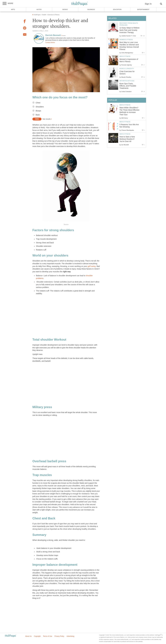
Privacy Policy (59, 636)
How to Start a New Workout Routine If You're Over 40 (127, 139)
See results (46, 119)
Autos (39, 9)
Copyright (37, 636)
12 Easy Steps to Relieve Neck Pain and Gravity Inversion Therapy (129, 30)
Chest (38, 103)
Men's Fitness (125, 56)
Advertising (70, 636)
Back (38, 115)
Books (65, 9)
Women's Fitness (126, 40)
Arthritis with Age (127, 81)
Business (91, 9)
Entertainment (143, 9)
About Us (28, 636)
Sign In (148, 4)
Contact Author (50, 42)
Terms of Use (48, 636)
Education (117, 9)
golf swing (92, 266)
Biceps (38, 111)
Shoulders (40, 107)
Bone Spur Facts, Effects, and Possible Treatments (128, 86)
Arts (13, 9)
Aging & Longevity (127, 69)
